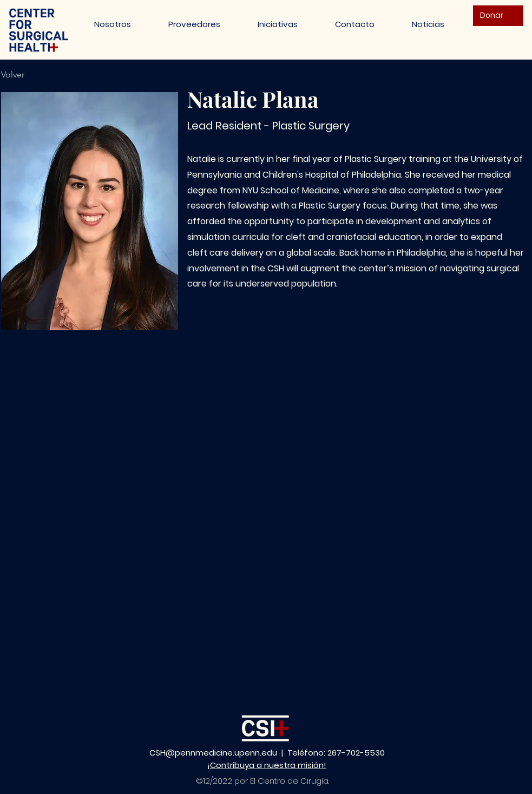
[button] (278, 24)
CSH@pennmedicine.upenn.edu (213, 753)
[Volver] (19, 75)
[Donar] (498, 16)
